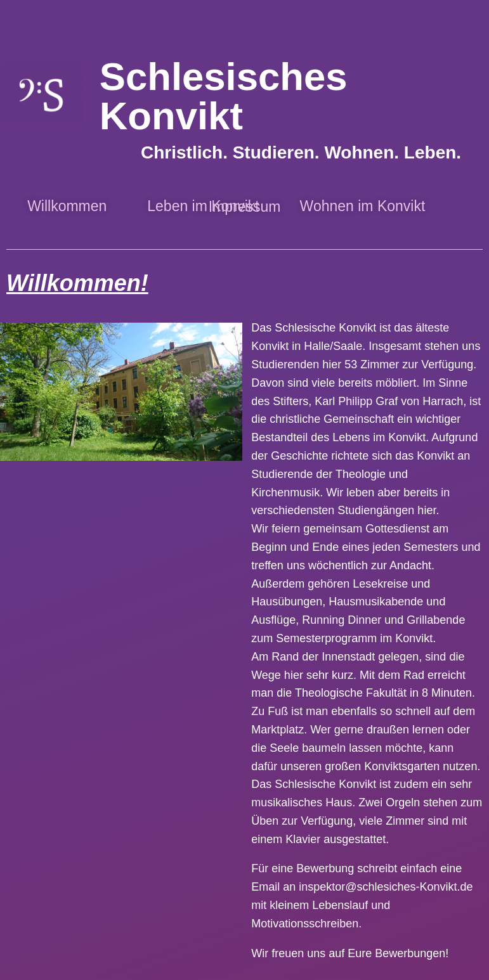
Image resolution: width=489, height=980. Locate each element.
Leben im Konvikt (201, 206)
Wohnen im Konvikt (363, 206)
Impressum (245, 207)
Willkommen (67, 206)
